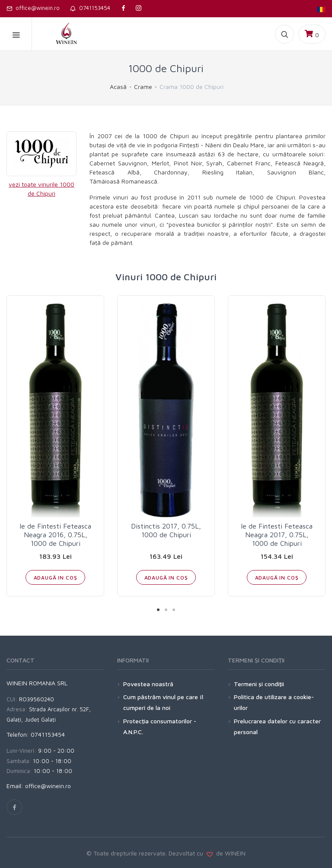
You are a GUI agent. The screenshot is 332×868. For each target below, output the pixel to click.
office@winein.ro (33, 8)
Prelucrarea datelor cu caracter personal (277, 726)
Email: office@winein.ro (39, 786)
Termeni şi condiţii (259, 684)
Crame (143, 87)
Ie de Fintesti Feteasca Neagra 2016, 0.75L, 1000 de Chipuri (55, 535)
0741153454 (90, 8)
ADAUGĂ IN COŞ (56, 578)
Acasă (118, 87)
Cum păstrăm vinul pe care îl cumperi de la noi (163, 702)
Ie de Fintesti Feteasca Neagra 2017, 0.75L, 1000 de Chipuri (277, 535)
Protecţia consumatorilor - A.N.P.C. (160, 726)
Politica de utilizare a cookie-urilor (274, 702)
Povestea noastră (148, 684)
